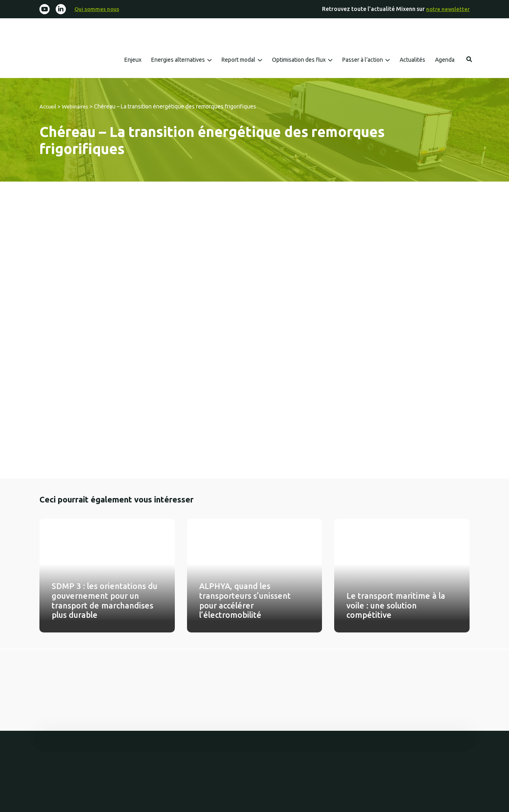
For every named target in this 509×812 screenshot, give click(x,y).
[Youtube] (45, 10)
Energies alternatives (178, 61)
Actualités (412, 61)
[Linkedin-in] (62, 10)
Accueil (49, 107)
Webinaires (78, 107)
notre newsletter (447, 9)
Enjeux (133, 61)
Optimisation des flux (299, 61)
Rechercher (469, 60)
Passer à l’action (363, 61)
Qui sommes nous (99, 9)
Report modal (238, 61)
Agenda (445, 61)
